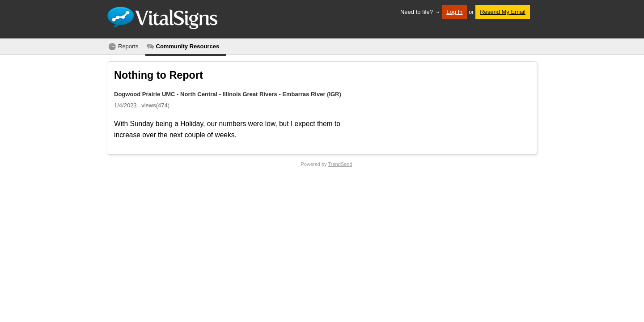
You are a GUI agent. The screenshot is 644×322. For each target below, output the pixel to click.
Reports (128, 46)
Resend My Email (503, 12)
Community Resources (188, 46)
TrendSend (340, 164)
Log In (454, 12)
